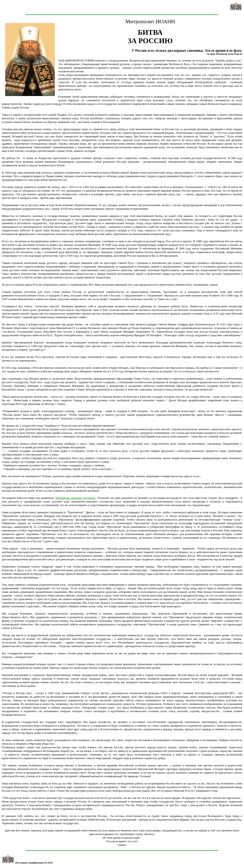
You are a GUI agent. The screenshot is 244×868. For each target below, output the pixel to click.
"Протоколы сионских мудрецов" (76, 498)
